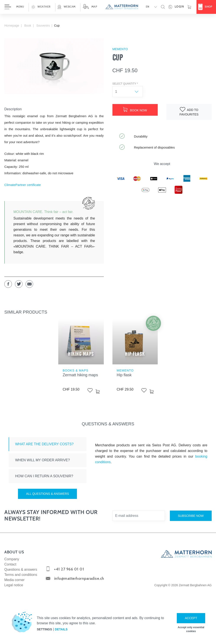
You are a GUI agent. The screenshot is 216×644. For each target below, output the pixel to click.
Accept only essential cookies (191, 629)
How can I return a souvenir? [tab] (44, 476)
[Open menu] (14, 7)
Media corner (14, 580)
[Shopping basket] (189, 7)
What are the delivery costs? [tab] (44, 444)
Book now (135, 110)
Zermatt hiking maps (80, 375)
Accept (191, 618)
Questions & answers (21, 570)
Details (61, 629)
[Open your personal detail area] (176, 7)
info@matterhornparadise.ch (79, 579)
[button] (42, 7)
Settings (44, 629)
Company (12, 559)
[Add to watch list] (189, 112)
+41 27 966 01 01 (69, 569)
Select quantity (125, 84)
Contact (10, 564)
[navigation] (108, 7)
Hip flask (124, 375)
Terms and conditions (21, 575)
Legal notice (14, 585)
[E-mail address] (139, 516)
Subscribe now (191, 516)
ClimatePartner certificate (23, 185)
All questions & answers (47, 494)
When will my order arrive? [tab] (43, 460)
